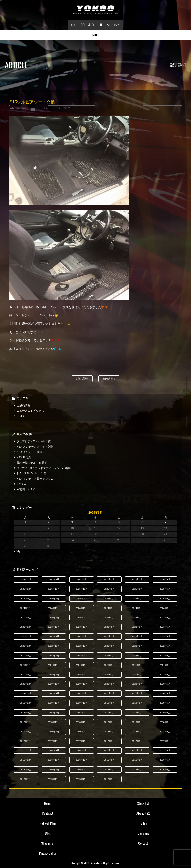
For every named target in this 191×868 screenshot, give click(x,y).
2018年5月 (54, 732)
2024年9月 (109, 608)
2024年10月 (82, 608)
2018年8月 (137, 722)
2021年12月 (26, 665)
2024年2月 (137, 618)
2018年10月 (82, 722)
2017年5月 (54, 750)
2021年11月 (54, 665)
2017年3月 (109, 750)
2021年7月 (165, 665)
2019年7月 (165, 703)
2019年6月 (26, 713)
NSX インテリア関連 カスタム (35, 479)
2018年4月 (81, 732)
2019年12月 (26, 703)
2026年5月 (54, 579)
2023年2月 (137, 636)
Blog (48, 833)
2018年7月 (165, 722)
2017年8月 (137, 741)
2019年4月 (81, 713)
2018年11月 (54, 722)
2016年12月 (26, 760)
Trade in (143, 823)
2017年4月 (81, 750)
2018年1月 (165, 732)
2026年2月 (137, 579)
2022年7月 (165, 646)
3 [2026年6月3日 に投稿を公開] (72, 522)
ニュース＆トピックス (48, 108)
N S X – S (23, 484)
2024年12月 (26, 608)
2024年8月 (137, 608)
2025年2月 (137, 599)
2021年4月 (81, 675)
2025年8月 (137, 589)
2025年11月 (54, 589)
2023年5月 (54, 636)
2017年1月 (165, 750)
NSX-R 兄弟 (24, 457)
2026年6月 (26, 579)
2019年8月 (137, 703)
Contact (143, 843)
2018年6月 (26, 732)
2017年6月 (26, 750)
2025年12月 (26, 589)
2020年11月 (54, 684)
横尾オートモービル (95, 10)
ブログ (66, 108)
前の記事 (82, 379)
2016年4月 (81, 770)
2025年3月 (109, 599)
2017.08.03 (21, 108)
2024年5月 (54, 618)
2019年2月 (137, 713)
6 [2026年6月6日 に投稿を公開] (142, 522)
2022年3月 (109, 656)
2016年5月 (54, 770)
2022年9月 (109, 646)
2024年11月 (54, 608)
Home (48, 803)
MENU (96, 35)
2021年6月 (26, 675)
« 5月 (17, 551)
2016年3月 (109, 770)
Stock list (143, 803)
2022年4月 (81, 656)
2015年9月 (109, 779)
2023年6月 (26, 636)
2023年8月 (137, 627)
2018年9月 (109, 722)
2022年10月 (82, 646)
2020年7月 (165, 684)
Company (143, 833)
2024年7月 (165, 608)
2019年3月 (109, 713)
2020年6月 (26, 693)
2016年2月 (137, 770)
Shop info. (48, 843)
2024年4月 (81, 618)
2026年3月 (109, 579)
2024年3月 (109, 618)
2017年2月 (137, 750)
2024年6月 (26, 618)
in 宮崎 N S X (26, 489)
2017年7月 (165, 741)
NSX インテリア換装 (29, 452)
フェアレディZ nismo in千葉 (34, 441)
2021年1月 (165, 675)
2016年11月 (54, 760)
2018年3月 (109, 732)
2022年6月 (26, 656)
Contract (48, 813)
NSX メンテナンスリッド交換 (35, 447)
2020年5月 (54, 693)
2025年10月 (82, 589)
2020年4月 (81, 693)
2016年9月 (109, 760)
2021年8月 (137, 665)
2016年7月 (165, 760)
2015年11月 (54, 779)
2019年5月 (54, 713)
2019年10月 (82, 703)
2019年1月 (165, 713)
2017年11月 (54, 741)
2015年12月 (26, 779)
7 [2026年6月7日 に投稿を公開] (166, 522)
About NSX (143, 813)
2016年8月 (137, 760)
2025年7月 (165, 589)
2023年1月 (165, 636)
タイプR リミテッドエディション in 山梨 (44, 468)
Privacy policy (48, 853)
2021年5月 (54, 675)
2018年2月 (137, 732)
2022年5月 (54, 656)
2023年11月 (54, 627)
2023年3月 (109, 636)
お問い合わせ (73, 25)
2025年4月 (81, 599)
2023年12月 (26, 627)
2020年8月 (137, 684)
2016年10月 (82, 760)
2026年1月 (165, 579)
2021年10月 (82, 665)
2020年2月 (137, 693)
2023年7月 (165, 627)
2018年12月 (26, 722)
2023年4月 (81, 636)
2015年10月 (82, 779)
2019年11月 (54, 703)
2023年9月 (109, 627)
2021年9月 (109, 665)
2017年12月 (26, 741)
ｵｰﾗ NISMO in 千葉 (32, 473)
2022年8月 (137, 646)
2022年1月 (165, 656)
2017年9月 (109, 741)
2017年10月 (82, 741)
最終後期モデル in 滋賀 (32, 463)
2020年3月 (109, 693)
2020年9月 (109, 684)
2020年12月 (26, 684)
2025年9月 (109, 589)
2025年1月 (165, 599)
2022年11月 (54, 646)
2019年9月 (109, 703)
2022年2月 (137, 656)
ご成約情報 (24, 405)
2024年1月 (165, 618)
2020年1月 (165, 693)
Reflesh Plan (48, 823)
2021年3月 (109, 675)
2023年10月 (82, 627)
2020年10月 (82, 684)
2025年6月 (26, 599)
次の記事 (109, 379)
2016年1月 (165, 770)
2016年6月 (26, 770)
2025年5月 (54, 599)
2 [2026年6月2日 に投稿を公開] (49, 522)
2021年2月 (137, 675)
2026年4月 (81, 579)
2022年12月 (26, 646)
